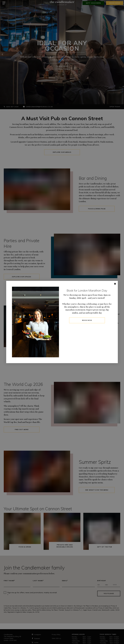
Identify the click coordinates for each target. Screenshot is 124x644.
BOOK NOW (87, 320)
